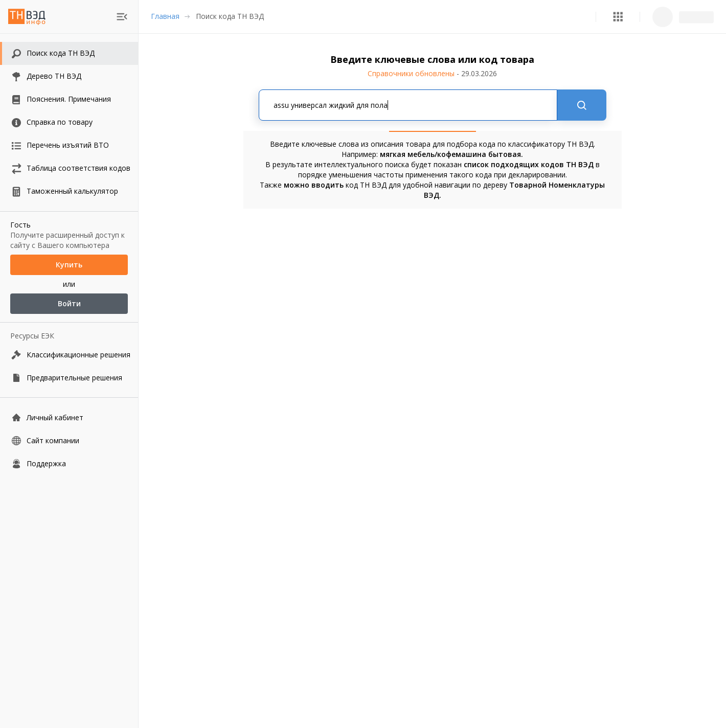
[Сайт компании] (69, 440)
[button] (618, 17)
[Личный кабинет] (69, 417)
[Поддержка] (69, 463)
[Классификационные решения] (69, 355)
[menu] (122, 17)
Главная (165, 16)
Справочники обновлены (432, 73)
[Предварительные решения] (69, 378)
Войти (69, 304)
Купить (69, 265)
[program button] (618, 17)
